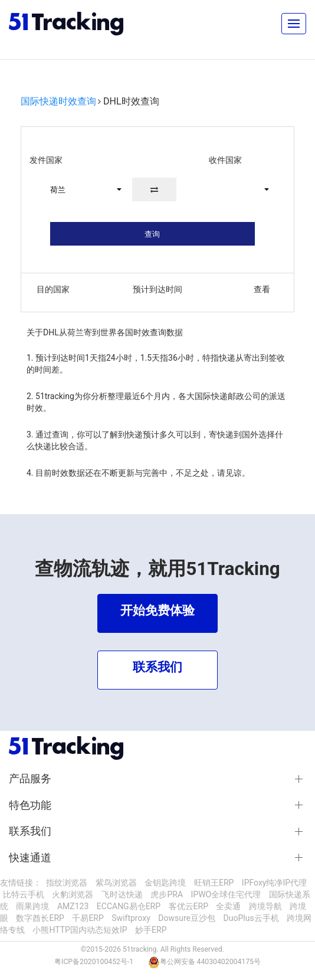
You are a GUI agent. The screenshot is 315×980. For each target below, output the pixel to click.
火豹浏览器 (73, 894)
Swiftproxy (131, 918)
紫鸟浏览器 (116, 883)
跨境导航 (265, 906)
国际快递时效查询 (58, 101)
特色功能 (30, 805)
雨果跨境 (32, 906)
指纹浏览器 (67, 883)
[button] (81, 190)
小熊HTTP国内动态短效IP (80, 930)
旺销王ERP (214, 883)
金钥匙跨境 (165, 883)
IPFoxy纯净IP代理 (274, 883)
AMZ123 (73, 906)
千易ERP (88, 918)
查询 (152, 234)
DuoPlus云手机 (251, 918)
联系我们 (30, 831)
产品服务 (30, 779)
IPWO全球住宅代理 (226, 894)
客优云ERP (188, 906)
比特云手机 (24, 894)
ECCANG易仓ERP (129, 906)
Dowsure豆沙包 (187, 918)
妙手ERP (151, 930)
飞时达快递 (122, 894)
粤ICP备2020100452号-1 (94, 962)
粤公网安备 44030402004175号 (210, 962)
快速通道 (30, 858)
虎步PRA (167, 894)
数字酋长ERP (40, 918)
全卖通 (228, 906)
